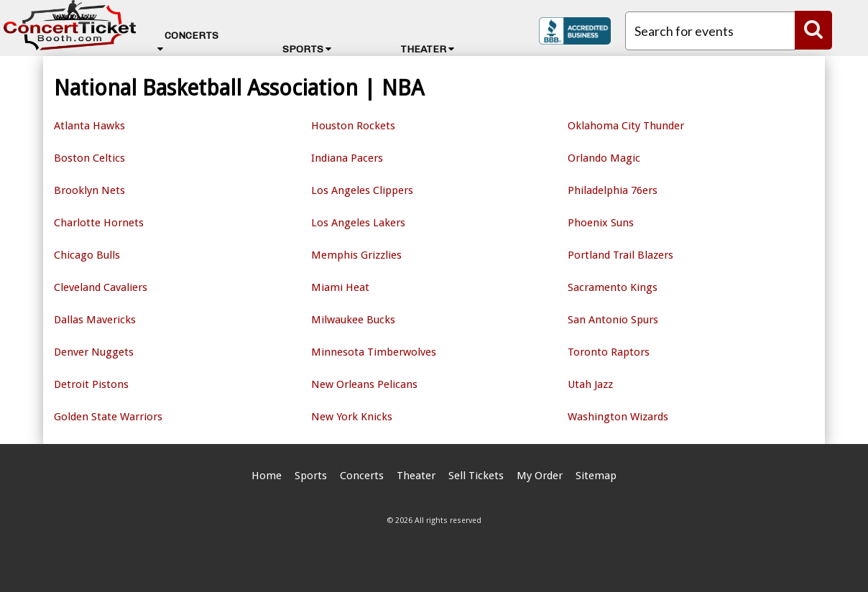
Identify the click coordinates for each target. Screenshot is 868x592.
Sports (307, 49)
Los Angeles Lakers (358, 223)
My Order (540, 476)
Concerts (188, 42)
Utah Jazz (590, 384)
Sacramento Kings (613, 287)
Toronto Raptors (609, 352)
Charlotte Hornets (99, 223)
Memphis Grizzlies (356, 255)
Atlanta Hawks (89, 126)
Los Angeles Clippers (362, 190)
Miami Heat (340, 287)
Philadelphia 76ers (613, 190)
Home (267, 476)
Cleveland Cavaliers (101, 287)
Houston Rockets (353, 126)
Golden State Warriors (108, 417)
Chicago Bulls (87, 255)
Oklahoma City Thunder (626, 126)
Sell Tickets (476, 476)
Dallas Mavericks (95, 320)
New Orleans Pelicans (364, 384)
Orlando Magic (604, 158)
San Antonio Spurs (613, 320)
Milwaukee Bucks (353, 320)
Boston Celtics (89, 158)
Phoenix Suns (601, 223)
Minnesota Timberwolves (374, 352)
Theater (427, 49)
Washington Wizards (618, 417)
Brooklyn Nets (89, 190)
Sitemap (596, 476)
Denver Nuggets (94, 352)
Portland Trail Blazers (620, 255)
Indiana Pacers (347, 158)
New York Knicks (352, 417)
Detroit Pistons (91, 384)
